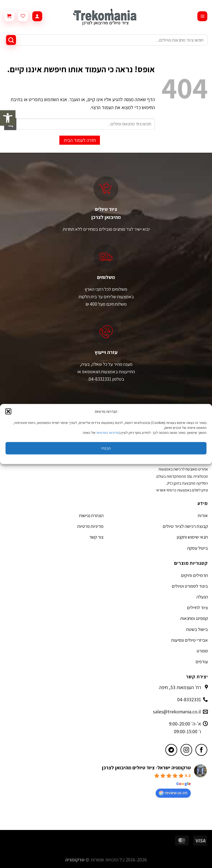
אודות (203, 515)
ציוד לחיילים (197, 608)
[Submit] (11, 40)
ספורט (202, 651)
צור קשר (96, 537)
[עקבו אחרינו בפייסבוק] (201, 750)
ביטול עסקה (198, 548)
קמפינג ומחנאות (194, 618)
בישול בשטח (197, 629)
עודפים (202, 662)
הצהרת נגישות (91, 515)
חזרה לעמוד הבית (80, 140)
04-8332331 (189, 699)
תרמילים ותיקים (194, 575)
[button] (8, 118)
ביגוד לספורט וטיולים (190, 586)
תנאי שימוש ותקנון (192, 537)
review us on (173, 793)
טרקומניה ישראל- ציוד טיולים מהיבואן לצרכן (146, 768)
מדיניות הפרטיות (108, 432)
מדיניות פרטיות (90, 526)
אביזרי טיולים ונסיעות (190, 640)
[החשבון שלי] (37, 16)
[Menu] (202, 16)
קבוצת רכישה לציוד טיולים (185, 526)
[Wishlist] (23, 16)
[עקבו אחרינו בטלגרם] (171, 750)
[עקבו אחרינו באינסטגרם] (186, 750)
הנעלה (202, 597)
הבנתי (106, 448)
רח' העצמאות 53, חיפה (180, 687)
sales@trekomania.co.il (177, 712)
